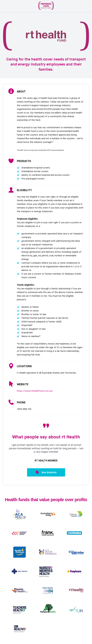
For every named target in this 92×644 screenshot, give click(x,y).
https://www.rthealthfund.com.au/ (35, 391)
